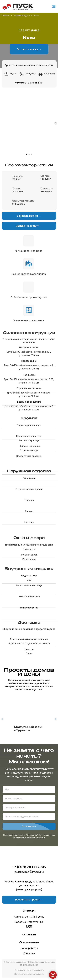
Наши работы (29, 948)
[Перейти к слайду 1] (27, 154)
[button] (29, 49)
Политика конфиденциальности (29, 970)
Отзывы (29, 935)
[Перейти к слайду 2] (29, 154)
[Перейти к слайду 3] (31, 154)
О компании (29, 942)
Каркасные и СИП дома (29, 917)
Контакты (29, 953)
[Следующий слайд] (56, 135)
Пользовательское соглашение (29, 974)
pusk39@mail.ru (29, 872)
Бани (29, 927)
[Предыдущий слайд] (2, 716)
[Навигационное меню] (54, 6)
